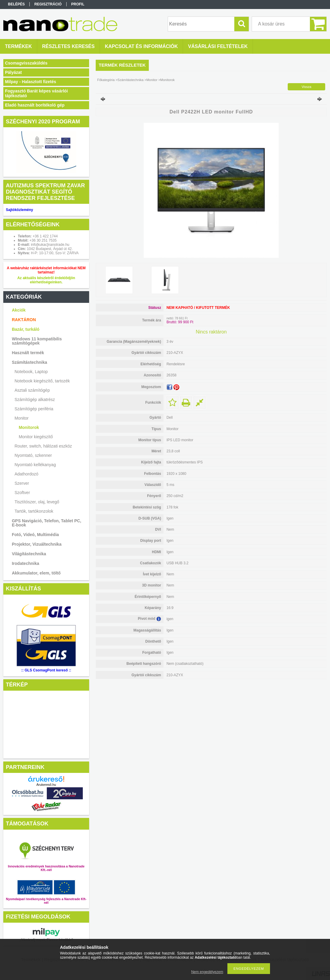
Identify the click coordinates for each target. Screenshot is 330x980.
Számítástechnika (29, 362)
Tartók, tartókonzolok (34, 511)
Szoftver (22, 493)
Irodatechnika (25, 563)
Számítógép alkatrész (35, 400)
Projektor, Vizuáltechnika (36, 544)
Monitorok (29, 427)
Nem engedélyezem (207, 972)
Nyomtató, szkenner (33, 455)
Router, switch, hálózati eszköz (43, 446)
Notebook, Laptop (31, 372)
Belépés (16, 4)
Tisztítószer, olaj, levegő (37, 502)
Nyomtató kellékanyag (35, 465)
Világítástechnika (29, 554)
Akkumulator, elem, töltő (36, 573)
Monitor (21, 418)
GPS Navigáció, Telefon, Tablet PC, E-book (46, 523)
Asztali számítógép (32, 390)
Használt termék (28, 353)
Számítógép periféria (34, 409)
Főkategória (106, 80)
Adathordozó (26, 474)
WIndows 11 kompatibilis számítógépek (37, 341)
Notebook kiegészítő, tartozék (42, 381)
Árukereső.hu (46, 785)
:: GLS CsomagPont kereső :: (46, 670)
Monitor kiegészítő (36, 437)
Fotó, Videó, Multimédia (35, 535)
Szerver (22, 483)
